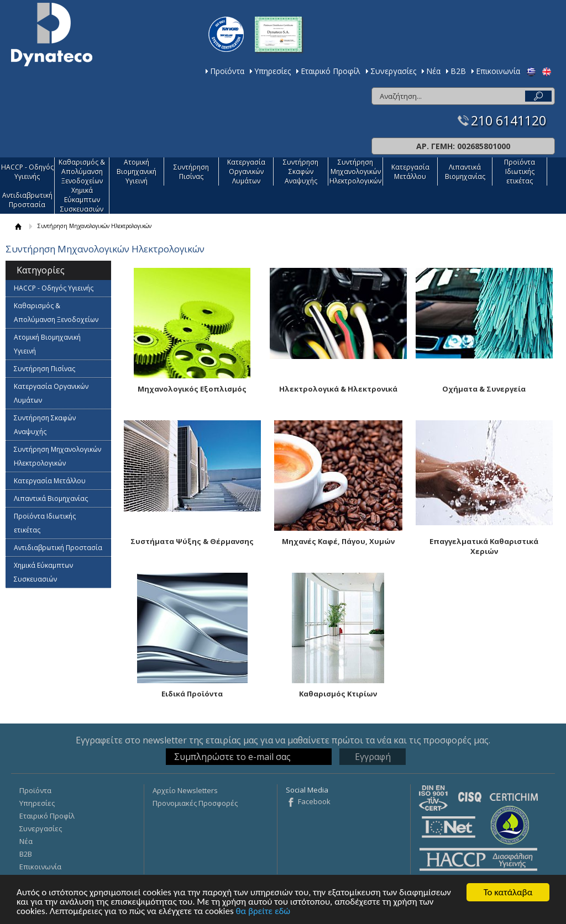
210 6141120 (509, 121)
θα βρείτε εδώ (263, 912)
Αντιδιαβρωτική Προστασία (27, 200)
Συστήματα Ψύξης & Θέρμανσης (192, 541)
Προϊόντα (227, 71)
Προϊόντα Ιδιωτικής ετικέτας (520, 171)
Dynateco (52, 35)
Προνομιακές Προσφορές (195, 803)
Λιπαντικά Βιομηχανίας (465, 172)
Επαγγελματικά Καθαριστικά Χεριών (484, 546)
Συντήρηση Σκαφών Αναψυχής (301, 171)
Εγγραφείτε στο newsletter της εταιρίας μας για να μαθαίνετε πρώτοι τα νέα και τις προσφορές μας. (283, 740)
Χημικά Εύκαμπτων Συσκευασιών (82, 200)
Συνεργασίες (393, 71)
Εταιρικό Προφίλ (331, 71)
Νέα (433, 71)
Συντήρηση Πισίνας (191, 172)
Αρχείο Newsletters (185, 790)
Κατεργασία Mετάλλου (410, 172)
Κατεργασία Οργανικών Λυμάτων (246, 171)
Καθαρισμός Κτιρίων (338, 694)
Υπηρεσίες (272, 71)
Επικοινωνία (498, 71)
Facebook (314, 801)
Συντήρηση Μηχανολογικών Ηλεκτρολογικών (355, 171)
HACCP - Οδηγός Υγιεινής (27, 172)
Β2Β (458, 71)
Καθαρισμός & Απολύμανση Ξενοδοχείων (82, 171)
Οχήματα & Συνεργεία (484, 389)
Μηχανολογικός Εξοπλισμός (192, 389)
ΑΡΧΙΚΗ (18, 226)
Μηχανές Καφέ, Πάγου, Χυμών (338, 541)
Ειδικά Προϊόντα (192, 694)
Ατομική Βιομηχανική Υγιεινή (137, 171)
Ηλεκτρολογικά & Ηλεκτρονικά (338, 389)
